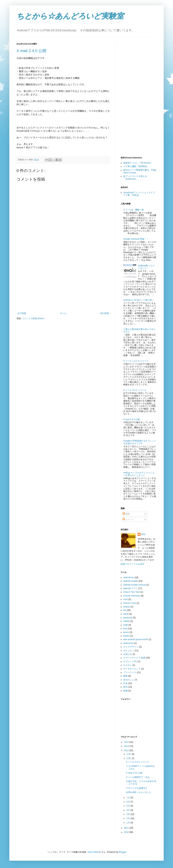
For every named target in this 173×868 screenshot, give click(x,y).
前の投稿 (105, 313)
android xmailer (131, 581)
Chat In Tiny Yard (132, 592)
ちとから (128, 665)
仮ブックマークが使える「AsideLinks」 (135, 178)
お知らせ (128, 654)
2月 (128, 818)
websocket (128, 643)
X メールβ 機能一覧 (134, 210)
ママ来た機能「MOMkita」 (136, 166)
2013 (127, 746)
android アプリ (130, 588)
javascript (128, 618)
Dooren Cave (130, 603)
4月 (128, 810)
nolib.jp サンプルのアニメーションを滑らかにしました (139, 474)
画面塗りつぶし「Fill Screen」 (138, 163)
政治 (125, 687)
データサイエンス (132, 669)
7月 (128, 798)
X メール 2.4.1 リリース (135, 390)
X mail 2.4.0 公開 (31, 51)
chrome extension (132, 596)
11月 (129, 754)
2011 (127, 828)
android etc (129, 577)
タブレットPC (130, 661)
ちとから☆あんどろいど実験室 (70, 16)
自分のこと (129, 680)
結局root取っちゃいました (146, 267)
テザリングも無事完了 (137, 788)
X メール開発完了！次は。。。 (141, 777)
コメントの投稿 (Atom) (33, 318)
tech (125, 629)
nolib (126, 625)
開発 (125, 676)
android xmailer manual (135, 585)
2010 (127, 832)
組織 (125, 691)
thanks (126, 636)
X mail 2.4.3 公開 (131, 419)
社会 (125, 683)
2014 (127, 742)
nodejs (126, 621)
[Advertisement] (63, 285)
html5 (126, 614)
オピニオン (129, 651)
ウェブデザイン (131, 647)
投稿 (126, 514)
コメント (128, 519)
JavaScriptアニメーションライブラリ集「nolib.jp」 (139, 194)
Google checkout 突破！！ (136, 239)
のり (143, 534)
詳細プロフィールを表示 (132, 564)
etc (125, 610)
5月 (128, 806)
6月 (128, 802)
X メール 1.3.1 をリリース (136, 361)
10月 (129, 758)
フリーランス (130, 672)
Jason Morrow (94, 852)
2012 (127, 750)
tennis (126, 632)
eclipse (127, 607)
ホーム (63, 313)
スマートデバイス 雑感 (134, 658)
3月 (128, 814)
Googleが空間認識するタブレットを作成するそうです (140, 442)
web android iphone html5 (136, 639)
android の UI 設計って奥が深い (139, 300)
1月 (128, 823)
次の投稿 (22, 313)
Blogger (123, 852)
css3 (126, 599)
